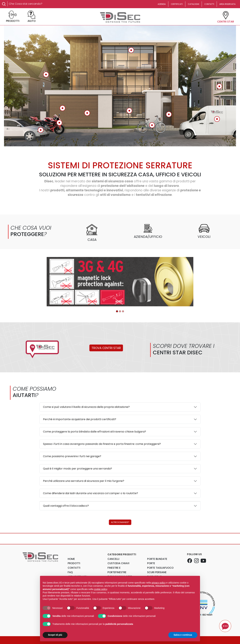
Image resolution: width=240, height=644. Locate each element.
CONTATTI (209, 4)
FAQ (70, 572)
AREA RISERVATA (227, 4)
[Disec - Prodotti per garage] (120, 311)
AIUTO (31, 17)
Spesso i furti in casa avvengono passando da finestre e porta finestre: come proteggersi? (102, 444)
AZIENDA (162, 4)
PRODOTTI (13, 17)
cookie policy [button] (100, 589)
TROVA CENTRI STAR (106, 348)
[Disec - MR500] (123, 311)
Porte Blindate (157, 559)
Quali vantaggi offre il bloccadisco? (66, 506)
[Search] (42, 4)
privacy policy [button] (159, 583)
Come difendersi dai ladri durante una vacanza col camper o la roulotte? (90, 493)
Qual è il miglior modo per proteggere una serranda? (77, 469)
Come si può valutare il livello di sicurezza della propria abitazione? (86, 407)
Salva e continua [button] (183, 635)
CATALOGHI (193, 4)
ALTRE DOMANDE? (120, 522)
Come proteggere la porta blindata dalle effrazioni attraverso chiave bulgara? (94, 432)
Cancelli (113, 559)
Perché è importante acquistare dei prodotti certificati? (80, 419)
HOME (71, 559)
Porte (151, 563)
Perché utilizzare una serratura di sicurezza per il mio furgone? (84, 481)
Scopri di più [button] (55, 635)
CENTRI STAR (226, 17)
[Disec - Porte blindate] (117, 311)
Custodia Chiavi (118, 563)
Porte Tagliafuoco (160, 568)
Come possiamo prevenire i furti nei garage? (72, 456)
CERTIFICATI (177, 4)
